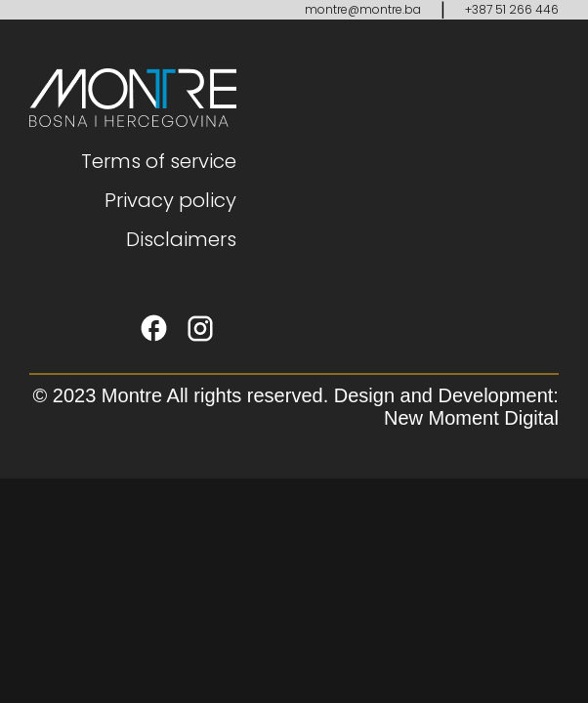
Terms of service (159, 161)
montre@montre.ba (363, 9)
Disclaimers (181, 239)
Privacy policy (170, 200)
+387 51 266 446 (512, 9)
